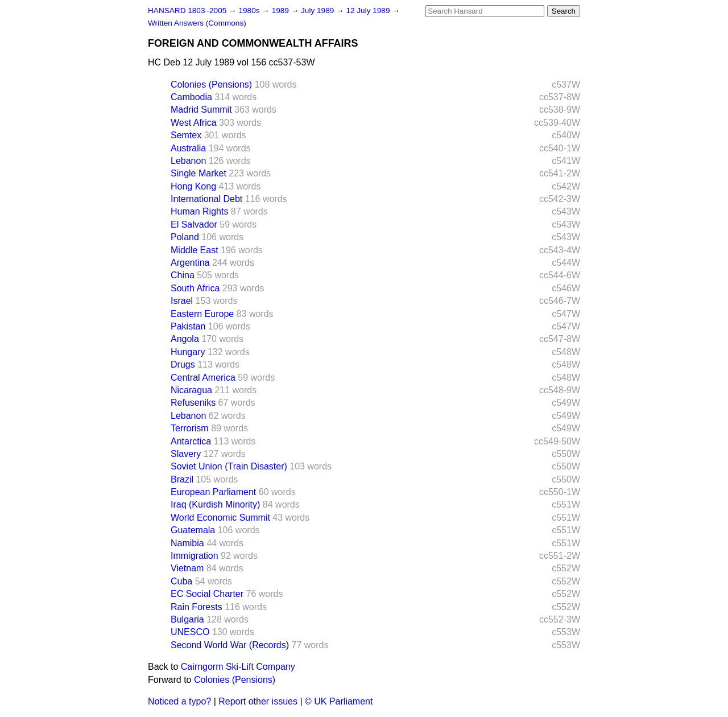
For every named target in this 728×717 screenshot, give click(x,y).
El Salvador (194, 224)
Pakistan (188, 326)
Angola (185, 339)
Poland (185, 237)
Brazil (182, 479)
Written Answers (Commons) (197, 23)
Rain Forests (197, 607)
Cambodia (191, 97)
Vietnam (187, 568)
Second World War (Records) (230, 645)
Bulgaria (187, 619)
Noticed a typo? (179, 701)
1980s (250, 11)
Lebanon (188, 161)
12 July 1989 (369, 11)
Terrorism (190, 428)
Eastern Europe (202, 314)
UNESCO (190, 632)
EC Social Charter (207, 594)
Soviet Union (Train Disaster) (229, 466)
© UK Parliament (339, 701)
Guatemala (193, 530)
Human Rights (199, 211)
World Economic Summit (220, 518)
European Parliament (213, 492)
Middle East (195, 250)
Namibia (187, 543)
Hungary (188, 352)
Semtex (186, 135)
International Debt (206, 199)
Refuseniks (193, 403)
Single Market (198, 173)
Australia (188, 148)
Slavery (186, 454)
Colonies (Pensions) (211, 85)
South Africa (195, 288)
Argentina (190, 263)
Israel (182, 301)
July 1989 (318, 11)
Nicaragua (191, 390)
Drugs (183, 364)
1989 (282, 11)
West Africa (194, 123)
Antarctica (191, 441)
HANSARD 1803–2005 (187, 11)
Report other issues (258, 701)
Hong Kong (193, 186)
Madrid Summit (201, 110)
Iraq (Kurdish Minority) (215, 504)
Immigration (195, 556)
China (183, 275)
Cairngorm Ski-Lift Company (238, 667)
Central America (203, 378)
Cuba (181, 581)
